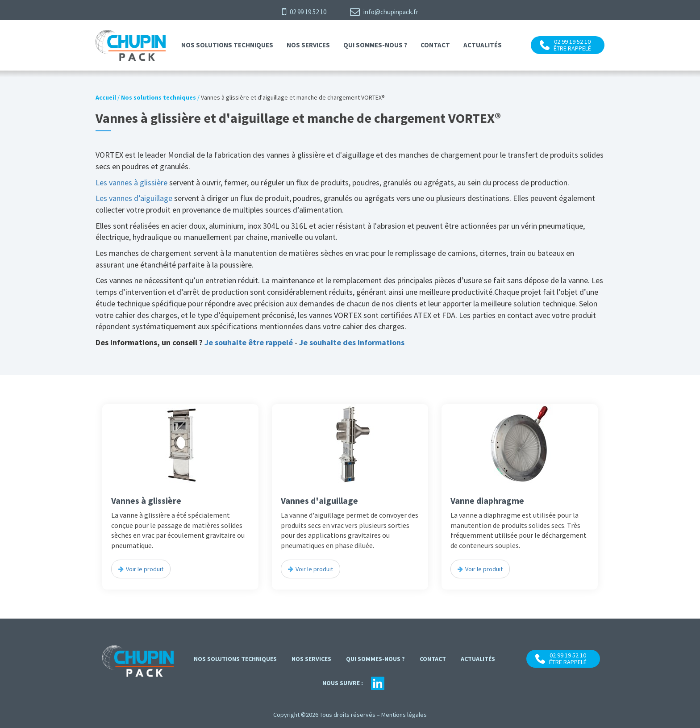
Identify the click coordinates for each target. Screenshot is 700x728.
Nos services (308, 45)
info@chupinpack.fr (384, 12)
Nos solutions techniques (227, 45)
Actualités (483, 45)
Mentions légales (404, 715)
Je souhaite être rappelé (249, 342)
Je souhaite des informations (352, 342)
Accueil (106, 97)
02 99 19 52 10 (304, 12)
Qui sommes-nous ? (375, 45)
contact (435, 45)
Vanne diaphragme (487, 500)
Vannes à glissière (146, 500)
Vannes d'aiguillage (319, 500)
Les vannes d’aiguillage (134, 198)
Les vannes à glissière (132, 182)
